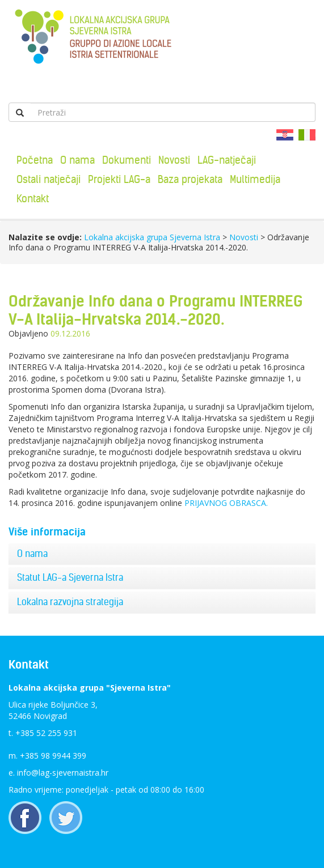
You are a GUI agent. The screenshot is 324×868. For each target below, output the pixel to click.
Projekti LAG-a (119, 179)
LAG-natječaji (227, 160)
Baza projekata (190, 179)
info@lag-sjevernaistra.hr (63, 773)
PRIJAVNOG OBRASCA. (226, 503)
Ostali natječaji (49, 179)
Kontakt (33, 199)
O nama (77, 160)
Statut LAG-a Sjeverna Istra (70, 577)
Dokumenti (127, 160)
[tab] (162, 554)
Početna (35, 160)
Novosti (174, 160)
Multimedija (255, 179)
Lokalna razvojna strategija (70, 602)
